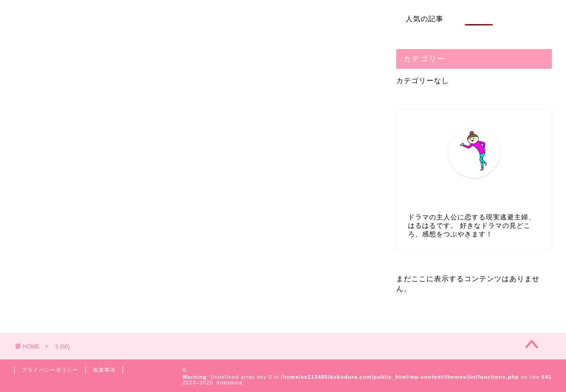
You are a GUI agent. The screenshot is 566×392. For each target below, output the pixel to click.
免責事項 (104, 370)
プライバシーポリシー (50, 370)
